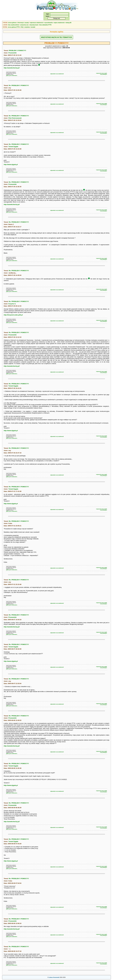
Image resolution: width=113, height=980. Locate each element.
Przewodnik (12, 53)
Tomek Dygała (13, 147)
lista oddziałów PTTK (45, 25)
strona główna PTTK (14, 27)
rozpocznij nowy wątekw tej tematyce (102, 74)
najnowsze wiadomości (37, 23)
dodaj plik (69, 23)
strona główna (12, 23)
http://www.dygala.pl (11, 164)
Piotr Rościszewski (15, 118)
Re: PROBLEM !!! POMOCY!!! (19, 85)
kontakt (33, 27)
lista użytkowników (14, 25)
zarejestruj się (24, 25)
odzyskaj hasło (34, 25)
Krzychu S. (12, 304)
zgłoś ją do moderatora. (12, 75)
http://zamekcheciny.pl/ (12, 68)
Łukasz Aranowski (54, 977)
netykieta (27, 27)
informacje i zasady (23, 23)
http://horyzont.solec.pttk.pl (13, 315)
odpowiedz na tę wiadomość (57, 74)
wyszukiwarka (49, 23)
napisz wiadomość (59, 23)
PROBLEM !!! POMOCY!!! (17, 50)
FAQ (22, 27)
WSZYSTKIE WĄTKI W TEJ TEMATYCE (56, 37)
